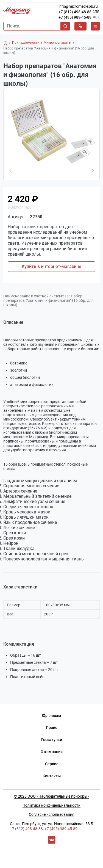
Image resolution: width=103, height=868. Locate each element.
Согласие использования (52, 814)
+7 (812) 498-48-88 (75, 12)
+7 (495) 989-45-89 (75, 17)
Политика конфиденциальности (51, 805)
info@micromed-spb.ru (78, 6)
